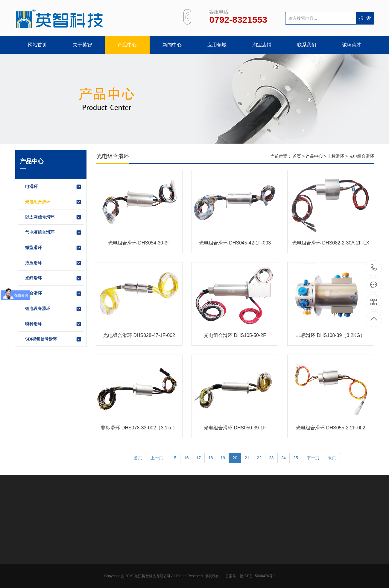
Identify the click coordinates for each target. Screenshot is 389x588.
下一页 (313, 458)
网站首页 (37, 45)
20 (235, 458)
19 (223, 458)
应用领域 (217, 45)
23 (271, 458)
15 (174, 458)
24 (284, 458)
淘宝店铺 (262, 45)
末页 (332, 458)
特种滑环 (53, 324)
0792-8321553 (374, 268)
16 (186, 458)
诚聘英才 (352, 45)
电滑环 (53, 187)
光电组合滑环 (53, 202)
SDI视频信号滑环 (53, 339)
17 (198, 458)
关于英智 (82, 45)
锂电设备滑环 (53, 309)
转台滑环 (53, 294)
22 (259, 458)
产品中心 (127, 45)
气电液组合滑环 (53, 233)
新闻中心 (172, 45)
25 (296, 458)
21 (247, 458)
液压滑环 (53, 263)
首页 (297, 156)
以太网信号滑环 (53, 217)
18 (211, 458)
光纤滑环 (53, 278)
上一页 (157, 458)
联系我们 (307, 45)
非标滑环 (336, 156)
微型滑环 (53, 248)
